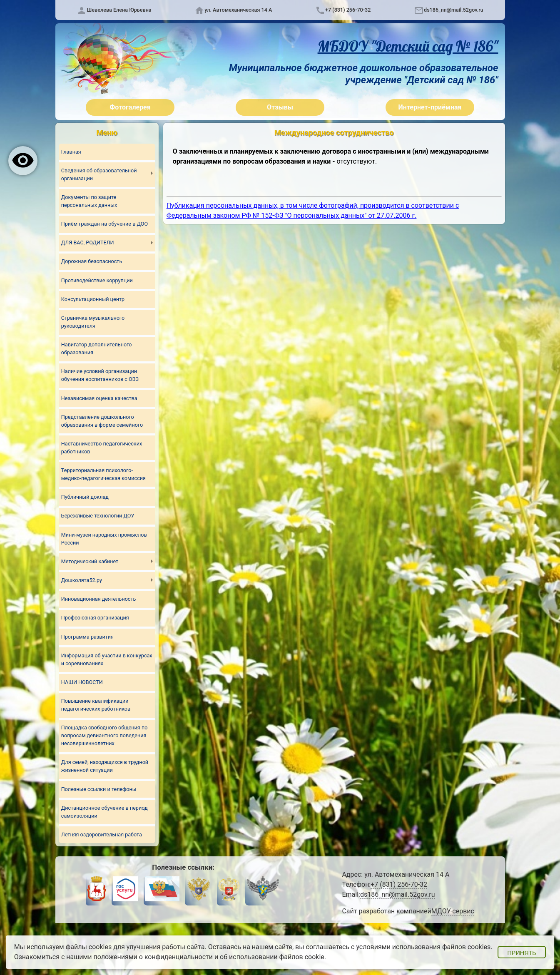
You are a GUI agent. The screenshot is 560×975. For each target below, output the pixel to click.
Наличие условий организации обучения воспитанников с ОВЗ (100, 376)
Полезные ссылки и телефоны (99, 789)
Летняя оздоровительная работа (102, 835)
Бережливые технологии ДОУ (98, 516)
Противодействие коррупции (97, 280)
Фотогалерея (130, 107)
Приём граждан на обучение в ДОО (105, 224)
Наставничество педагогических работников (102, 448)
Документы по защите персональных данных (89, 201)
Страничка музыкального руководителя (93, 322)
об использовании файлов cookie (272, 957)
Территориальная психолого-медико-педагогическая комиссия (103, 474)
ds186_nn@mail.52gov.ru (454, 10)
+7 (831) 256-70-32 (348, 10)
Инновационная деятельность (99, 599)
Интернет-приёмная (430, 107)
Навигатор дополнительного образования (97, 348)
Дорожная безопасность (92, 262)
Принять (521, 953)
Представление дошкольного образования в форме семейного (102, 421)
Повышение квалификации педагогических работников (96, 705)
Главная (71, 152)
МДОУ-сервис (453, 912)
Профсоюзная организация (95, 618)
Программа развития (87, 637)
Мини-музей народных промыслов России (104, 539)
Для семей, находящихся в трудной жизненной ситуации (105, 766)
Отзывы (280, 107)
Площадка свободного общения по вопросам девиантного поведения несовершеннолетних (105, 736)
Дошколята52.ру (82, 580)
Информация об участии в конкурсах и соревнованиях (107, 659)
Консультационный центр (93, 299)
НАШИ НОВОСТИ (82, 683)
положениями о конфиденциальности (153, 957)
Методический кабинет (90, 561)
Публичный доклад (85, 497)
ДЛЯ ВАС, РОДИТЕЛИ (88, 243)
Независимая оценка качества (99, 398)
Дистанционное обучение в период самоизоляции (105, 812)
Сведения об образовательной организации (99, 174)
